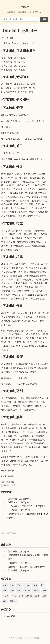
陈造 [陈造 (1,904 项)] (5, 601)
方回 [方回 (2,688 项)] (12, 591)
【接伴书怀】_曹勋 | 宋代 (19, 499)
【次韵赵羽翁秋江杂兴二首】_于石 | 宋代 (26, 506)
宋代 (8, 482)
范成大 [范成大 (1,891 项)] (29, 596)
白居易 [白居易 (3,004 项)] (6, 596)
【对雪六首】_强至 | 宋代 (19, 502)
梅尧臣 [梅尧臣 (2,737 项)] (36, 591)
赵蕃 (13, 482)
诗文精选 (10, 38)
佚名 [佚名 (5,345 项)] (12, 585)
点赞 (4, 486)
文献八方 (25, 7)
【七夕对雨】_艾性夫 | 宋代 (20, 510)
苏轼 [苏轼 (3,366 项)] (14, 596)
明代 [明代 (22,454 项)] (19, 591)
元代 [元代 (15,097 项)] (19, 585)
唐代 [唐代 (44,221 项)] (35, 585)
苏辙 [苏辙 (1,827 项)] (21, 596)
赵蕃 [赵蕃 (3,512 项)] (37, 596)
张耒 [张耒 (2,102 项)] (5, 591)
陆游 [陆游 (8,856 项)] (44, 596)
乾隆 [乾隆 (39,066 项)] (5, 585)
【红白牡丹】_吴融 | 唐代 (19, 570)
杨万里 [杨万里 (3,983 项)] (27, 591)
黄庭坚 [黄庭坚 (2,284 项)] (13, 601)
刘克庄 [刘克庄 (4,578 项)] (27, 585)
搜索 (44, 19)
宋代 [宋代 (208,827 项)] (43, 585)
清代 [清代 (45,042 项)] (44, 591)
